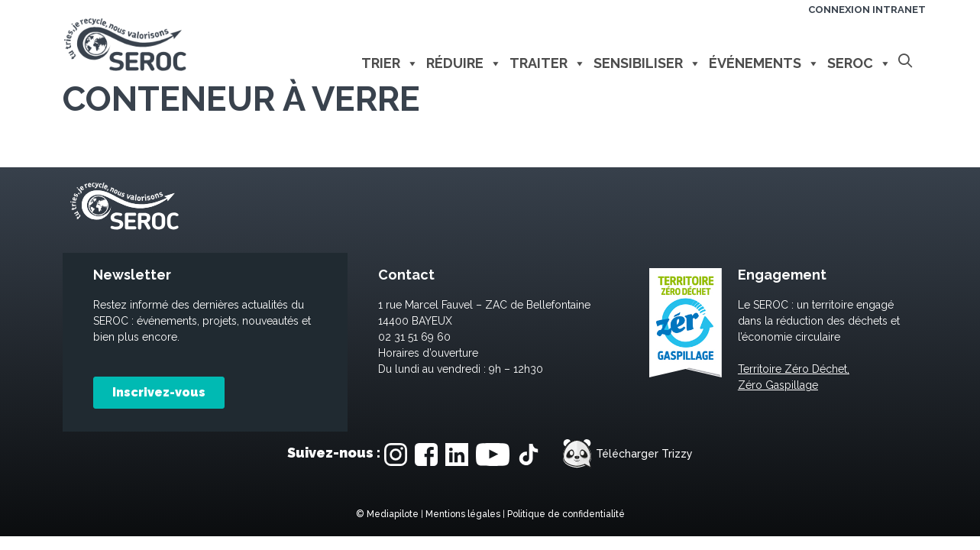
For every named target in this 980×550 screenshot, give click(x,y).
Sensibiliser (647, 63)
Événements (764, 63)
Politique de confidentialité (566, 514)
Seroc (859, 63)
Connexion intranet (867, 10)
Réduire (464, 63)
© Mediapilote (387, 514)
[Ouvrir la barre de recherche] (906, 61)
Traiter (548, 63)
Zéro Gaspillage (778, 385)
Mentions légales (463, 514)
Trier (390, 63)
